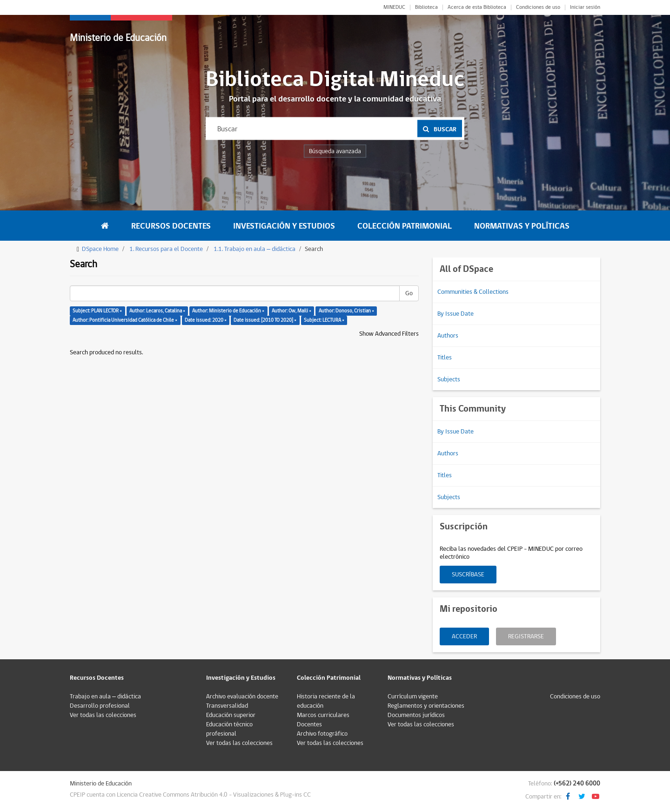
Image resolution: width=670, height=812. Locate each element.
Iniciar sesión (585, 7)
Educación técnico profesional (229, 729)
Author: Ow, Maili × (291, 311)
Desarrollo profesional (100, 706)
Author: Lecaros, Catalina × (157, 311)
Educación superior (231, 715)
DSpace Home (100, 249)
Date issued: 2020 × (206, 320)
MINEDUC (394, 7)
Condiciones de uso (538, 7)
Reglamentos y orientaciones (426, 706)
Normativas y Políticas (522, 226)
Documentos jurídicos (416, 715)
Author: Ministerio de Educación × (228, 311)
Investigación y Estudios (284, 226)
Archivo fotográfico (322, 734)
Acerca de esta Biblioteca (477, 7)
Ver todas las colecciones (103, 715)
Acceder (464, 636)
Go (409, 293)
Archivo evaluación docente (242, 697)
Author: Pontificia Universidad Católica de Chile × (125, 320)
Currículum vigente (413, 697)
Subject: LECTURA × (324, 320)
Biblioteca (426, 7)
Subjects (449, 379)
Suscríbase (468, 575)
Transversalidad (227, 706)
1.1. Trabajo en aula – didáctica (255, 249)
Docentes (309, 724)
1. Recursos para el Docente (166, 249)
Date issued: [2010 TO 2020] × (265, 320)
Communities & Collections (473, 292)
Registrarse (526, 636)
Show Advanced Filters (389, 334)
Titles (445, 358)
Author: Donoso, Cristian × (346, 311)
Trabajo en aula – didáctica (105, 697)
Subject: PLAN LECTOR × (97, 311)
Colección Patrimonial (405, 226)
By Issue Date (456, 314)
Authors (448, 336)
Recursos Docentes (171, 226)
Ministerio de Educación (118, 38)
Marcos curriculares (323, 715)
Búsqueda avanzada (335, 151)
